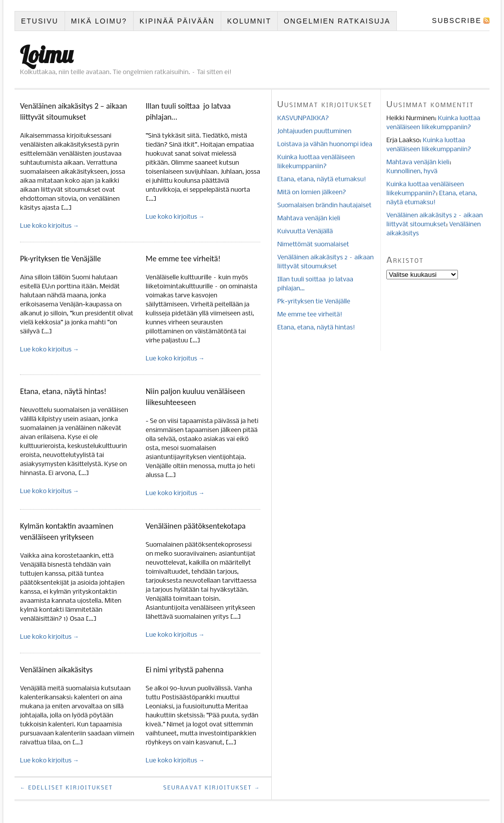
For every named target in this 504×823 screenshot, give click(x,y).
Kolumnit (249, 21)
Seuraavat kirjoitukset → (212, 788)
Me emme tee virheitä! (183, 259)
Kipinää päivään (177, 21)
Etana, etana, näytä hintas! (63, 391)
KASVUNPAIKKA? (303, 118)
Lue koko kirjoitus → (50, 226)
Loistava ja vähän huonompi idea (325, 144)
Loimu (47, 55)
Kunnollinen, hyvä (412, 171)
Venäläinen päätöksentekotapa (196, 526)
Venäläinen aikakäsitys (56, 670)
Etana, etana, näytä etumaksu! (322, 179)
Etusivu (40, 21)
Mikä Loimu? (99, 21)
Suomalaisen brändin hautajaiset (324, 205)
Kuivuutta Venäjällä (305, 232)
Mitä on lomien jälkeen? (312, 192)
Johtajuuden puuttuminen (314, 131)
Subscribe (457, 21)
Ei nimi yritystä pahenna (185, 670)
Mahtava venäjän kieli (309, 219)
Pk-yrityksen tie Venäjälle (61, 259)
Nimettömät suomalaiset (313, 245)
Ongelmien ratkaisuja (337, 21)
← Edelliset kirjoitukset (67, 788)
